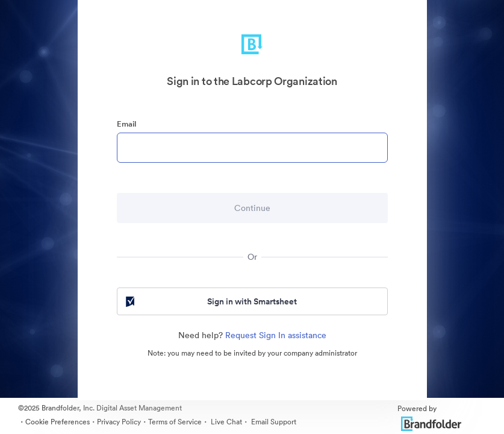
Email (126, 124)
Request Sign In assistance (276, 335)
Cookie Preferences (58, 422)
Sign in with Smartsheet (210, 301)
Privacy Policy (119, 422)
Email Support (273, 422)
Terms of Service (175, 422)
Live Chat (226, 422)
